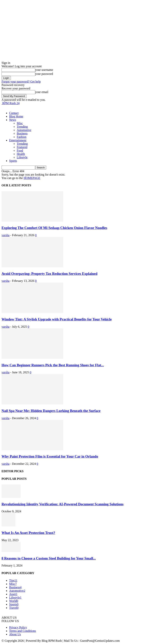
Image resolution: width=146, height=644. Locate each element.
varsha (6, 235)
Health (21, 154)
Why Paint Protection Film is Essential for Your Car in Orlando (50, 456)
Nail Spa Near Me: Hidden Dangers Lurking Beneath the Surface (51, 411)
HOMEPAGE (32, 178)
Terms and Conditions (23, 631)
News (13, 120)
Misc (20, 123)
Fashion (22, 137)
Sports (13, 161)
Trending (22, 127)
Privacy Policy (18, 627)
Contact (14, 113)
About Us (15, 634)
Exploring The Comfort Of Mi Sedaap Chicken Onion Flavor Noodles (54, 228)
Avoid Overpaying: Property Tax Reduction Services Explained (49, 274)
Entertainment (18, 140)
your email (42, 92)
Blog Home (16, 116)
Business (22, 133)
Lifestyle (22, 157)
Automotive (24, 130)
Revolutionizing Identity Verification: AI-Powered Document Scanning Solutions (63, 504)
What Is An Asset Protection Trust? (28, 533)
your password (44, 74)
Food (20, 150)
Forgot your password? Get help (21, 82)
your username (44, 70)
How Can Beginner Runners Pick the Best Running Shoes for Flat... (53, 365)
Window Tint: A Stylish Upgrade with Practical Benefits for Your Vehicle (57, 319)
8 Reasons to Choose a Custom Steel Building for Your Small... (49, 558)
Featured (22, 147)
